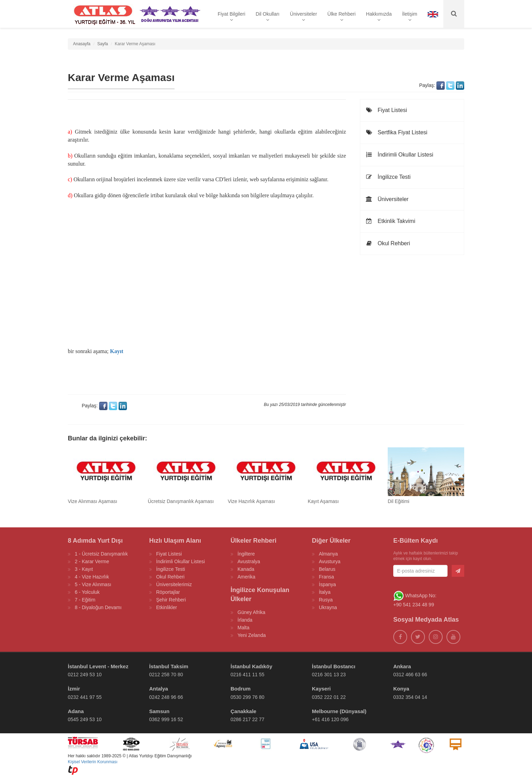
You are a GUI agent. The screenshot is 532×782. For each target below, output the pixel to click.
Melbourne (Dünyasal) (339, 711)
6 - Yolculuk (87, 592)
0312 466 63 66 (410, 675)
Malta (243, 628)
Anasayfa (82, 44)
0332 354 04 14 (410, 697)
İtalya (325, 592)
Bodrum (241, 689)
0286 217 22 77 (247, 719)
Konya (401, 689)
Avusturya (330, 561)
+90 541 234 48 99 (414, 605)
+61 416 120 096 (330, 719)
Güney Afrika (251, 612)
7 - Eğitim (85, 600)
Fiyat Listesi (386, 110)
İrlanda (245, 620)
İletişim (410, 17)
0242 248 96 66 (166, 697)
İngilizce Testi (388, 177)
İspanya (327, 584)
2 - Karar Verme (92, 561)
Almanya (328, 554)
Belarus (327, 569)
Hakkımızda (379, 17)
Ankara (402, 666)
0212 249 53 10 (85, 675)
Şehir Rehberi (171, 600)
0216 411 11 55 (247, 675)
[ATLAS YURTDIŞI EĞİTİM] (103, 14)
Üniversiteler (304, 17)
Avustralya (249, 561)
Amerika (246, 577)
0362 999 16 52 (166, 719)
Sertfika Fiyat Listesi (396, 132)
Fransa (327, 577)
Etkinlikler (167, 607)
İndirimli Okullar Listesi (399, 155)
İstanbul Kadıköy (251, 666)
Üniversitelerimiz (174, 584)
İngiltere (246, 554)
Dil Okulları (267, 17)
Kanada (246, 569)
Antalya (159, 689)
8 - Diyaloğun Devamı (98, 607)
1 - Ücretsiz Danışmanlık (101, 554)
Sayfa (103, 44)
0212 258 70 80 (166, 675)
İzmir (74, 689)
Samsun (159, 711)
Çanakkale (243, 711)
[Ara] (454, 14)
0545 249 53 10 (85, 719)
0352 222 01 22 (329, 697)
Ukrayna (328, 607)
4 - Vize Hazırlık (92, 577)
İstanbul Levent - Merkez (98, 666)
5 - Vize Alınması (93, 584)
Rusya (326, 600)
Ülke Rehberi (342, 17)
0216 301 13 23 (329, 675)
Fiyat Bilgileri (231, 17)
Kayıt (116, 351)
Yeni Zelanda (252, 635)
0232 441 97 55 (85, 697)
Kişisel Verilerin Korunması (93, 762)
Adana (76, 711)
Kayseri (321, 689)
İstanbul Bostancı (334, 666)
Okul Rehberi (388, 243)
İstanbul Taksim (169, 666)
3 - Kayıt (84, 569)
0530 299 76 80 (247, 697)
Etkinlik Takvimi (390, 221)
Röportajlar (168, 592)
